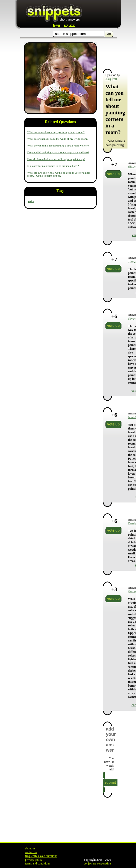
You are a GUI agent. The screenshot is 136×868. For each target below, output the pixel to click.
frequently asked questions (41, 856)
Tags (60, 191)
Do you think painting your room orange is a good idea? (58, 152)
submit (110, 782)
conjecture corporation (97, 863)
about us (30, 848)
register (69, 25)
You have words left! (109, 764)
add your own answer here (111, 740)
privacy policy (34, 860)
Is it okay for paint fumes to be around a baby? (53, 166)
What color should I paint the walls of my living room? (58, 139)
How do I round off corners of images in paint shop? (56, 159)
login (56, 25)
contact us (31, 852)
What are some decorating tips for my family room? (56, 132)
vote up (113, 174)
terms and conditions (38, 863)
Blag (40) (111, 79)
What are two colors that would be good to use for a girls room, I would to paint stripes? (59, 174)
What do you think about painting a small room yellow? (58, 146)
